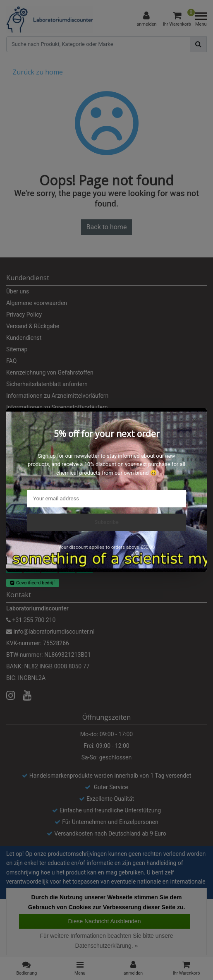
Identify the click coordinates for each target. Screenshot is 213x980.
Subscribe (106, 522)
